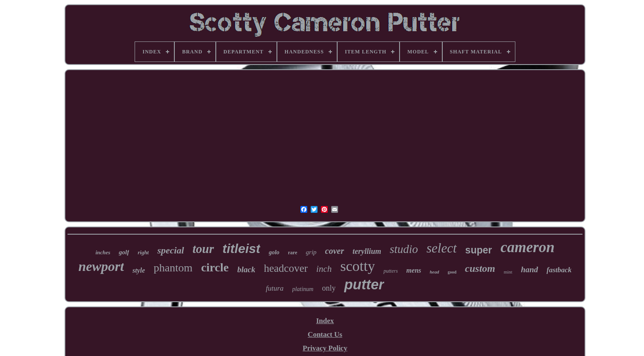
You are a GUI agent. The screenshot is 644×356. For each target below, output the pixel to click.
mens (414, 270)
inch (324, 269)
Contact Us (325, 334)
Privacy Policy (325, 348)
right (143, 252)
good (452, 272)
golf (124, 252)
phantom (173, 268)
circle (215, 267)
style (139, 270)
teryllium (367, 251)
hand (529, 269)
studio (404, 249)
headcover (286, 268)
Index (325, 321)
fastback (559, 270)
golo (274, 252)
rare (293, 253)
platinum (303, 289)
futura (275, 288)
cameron (527, 247)
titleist (241, 249)
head (435, 272)
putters (390, 271)
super (479, 250)
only (329, 288)
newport (101, 266)
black (246, 269)
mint (508, 272)
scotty (357, 266)
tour (203, 249)
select (442, 248)
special (171, 250)
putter (364, 284)
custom (480, 268)
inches (103, 252)
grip (311, 252)
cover (335, 251)
